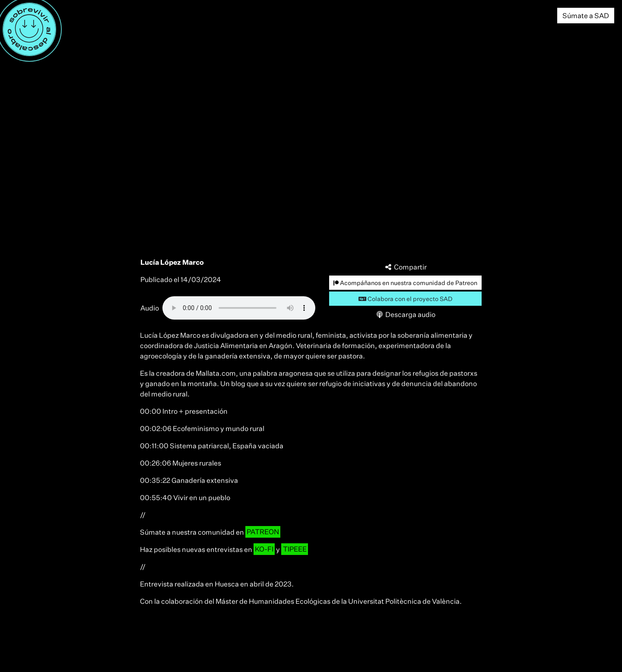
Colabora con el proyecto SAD (405, 299)
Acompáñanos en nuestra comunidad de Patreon (405, 283)
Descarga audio (406, 314)
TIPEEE (295, 549)
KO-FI (264, 549)
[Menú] (29, 29)
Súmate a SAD (586, 16)
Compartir (406, 267)
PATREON (263, 532)
